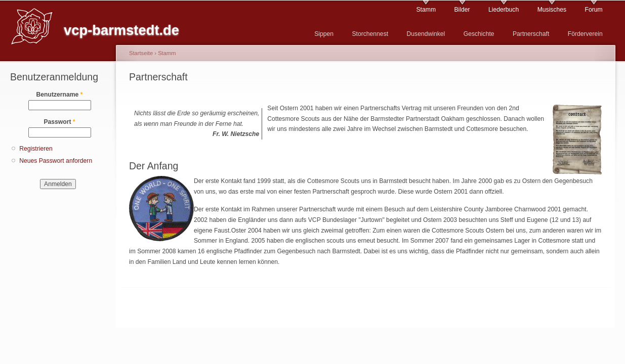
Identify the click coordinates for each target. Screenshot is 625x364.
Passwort (59, 122)
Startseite (141, 53)
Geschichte (479, 34)
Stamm (426, 10)
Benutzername (60, 95)
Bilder (462, 10)
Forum (594, 10)
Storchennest (370, 34)
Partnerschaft (531, 34)
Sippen (324, 34)
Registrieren (36, 149)
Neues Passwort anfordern (56, 161)
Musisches (552, 10)
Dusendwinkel (426, 34)
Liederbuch (504, 10)
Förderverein (585, 34)
